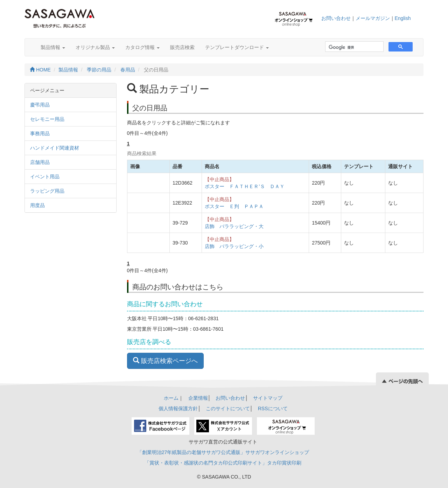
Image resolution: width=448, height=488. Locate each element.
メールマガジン (373, 18)
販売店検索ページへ (165, 361)
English (403, 18)
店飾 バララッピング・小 (234, 246)
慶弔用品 (40, 105)
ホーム (171, 398)
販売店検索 (182, 47)
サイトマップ (268, 398)
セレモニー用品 (47, 119)
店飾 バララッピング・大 (234, 226)
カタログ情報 (142, 47)
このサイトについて (228, 408)
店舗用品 (40, 162)
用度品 (37, 205)
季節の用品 (99, 70)
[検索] (354, 47)
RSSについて (273, 408)
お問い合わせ (336, 18)
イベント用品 (45, 177)
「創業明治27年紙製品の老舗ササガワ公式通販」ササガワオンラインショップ (223, 452)
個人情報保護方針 (178, 408)
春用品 (128, 70)
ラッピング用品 (47, 191)
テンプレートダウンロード (237, 47)
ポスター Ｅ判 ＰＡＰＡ (234, 206)
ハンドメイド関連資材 (55, 148)
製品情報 (53, 47)
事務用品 (40, 133)
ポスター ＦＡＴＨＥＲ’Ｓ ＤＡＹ (244, 186)
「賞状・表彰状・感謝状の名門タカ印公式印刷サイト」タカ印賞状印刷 (223, 463)
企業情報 (198, 398)
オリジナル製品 (95, 47)
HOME (40, 70)
